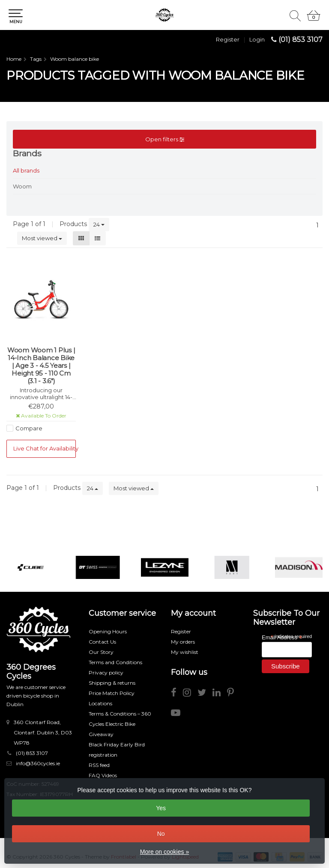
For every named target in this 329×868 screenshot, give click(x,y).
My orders (183, 642)
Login (257, 39)
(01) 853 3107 (301, 40)
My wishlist (185, 652)
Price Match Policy (112, 693)
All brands (26, 170)
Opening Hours (108, 631)
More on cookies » (164, 852)
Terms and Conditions (115, 662)
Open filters (165, 139)
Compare (29, 428)
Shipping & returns (112, 683)
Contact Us (102, 642)
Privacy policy (106, 673)
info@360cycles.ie (38, 763)
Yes (161, 808)
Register (228, 39)
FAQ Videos (103, 775)
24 (99, 224)
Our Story (101, 652)
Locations (100, 703)
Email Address (282, 637)
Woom (22, 186)
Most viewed (42, 238)
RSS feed (99, 765)
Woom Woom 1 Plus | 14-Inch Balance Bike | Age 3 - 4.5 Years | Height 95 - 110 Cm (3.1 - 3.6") (41, 366)
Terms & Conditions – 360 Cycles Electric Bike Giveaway (120, 724)
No (161, 834)
